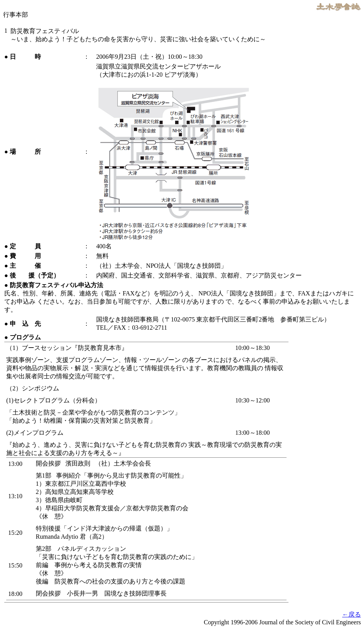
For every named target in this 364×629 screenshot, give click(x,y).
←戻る (352, 614)
